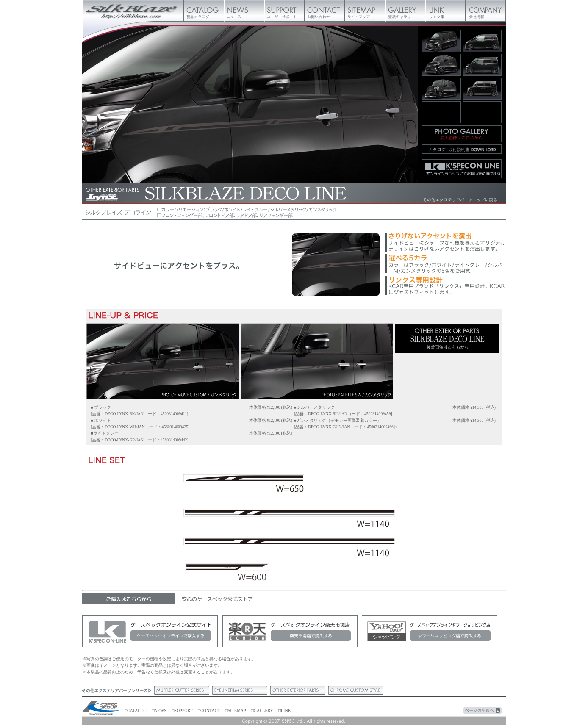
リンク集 (445, 11)
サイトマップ (365, 11)
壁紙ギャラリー (405, 11)
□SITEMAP (236, 711)
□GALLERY (262, 711)
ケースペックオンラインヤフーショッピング (430, 631)
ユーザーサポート (284, 11)
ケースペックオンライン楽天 (290, 631)
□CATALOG (136, 711)
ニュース (244, 11)
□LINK (285, 711)
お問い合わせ (325, 11)
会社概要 (486, 11)
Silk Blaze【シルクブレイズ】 (133, 11)
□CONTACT (209, 711)
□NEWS (159, 711)
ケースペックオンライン (150, 631)
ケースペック (101, 709)
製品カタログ (204, 11)
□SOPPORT (182, 711)
